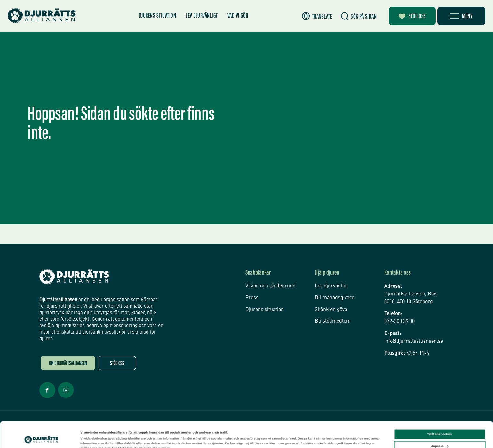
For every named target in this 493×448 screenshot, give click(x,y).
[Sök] (359, 16)
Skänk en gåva (331, 310)
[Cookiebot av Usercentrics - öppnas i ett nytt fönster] (41, 437)
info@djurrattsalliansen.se (414, 342)
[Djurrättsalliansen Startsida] (74, 277)
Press (252, 298)
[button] (317, 16)
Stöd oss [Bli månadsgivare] (412, 17)
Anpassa (440, 424)
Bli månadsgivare (334, 298)
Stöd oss (117, 364)
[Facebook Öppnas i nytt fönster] (47, 397)
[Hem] (42, 16)
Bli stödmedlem (333, 321)
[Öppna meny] (461, 16)
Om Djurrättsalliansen (68, 364)
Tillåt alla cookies (439, 412)
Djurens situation (158, 16)
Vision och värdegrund (270, 286)
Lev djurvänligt (202, 16)
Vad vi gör (238, 16)
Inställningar (90, 437)
